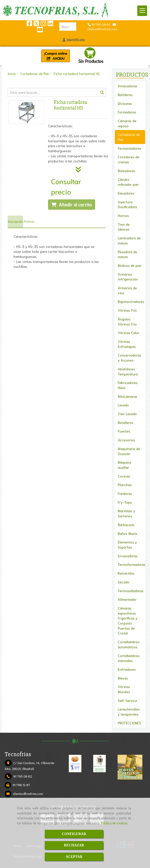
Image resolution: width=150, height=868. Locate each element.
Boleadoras (126, 171)
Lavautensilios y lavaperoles (129, 711)
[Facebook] (29, 24)
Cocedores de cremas (129, 159)
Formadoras (127, 112)
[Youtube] (40, 31)
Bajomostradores (131, 301)
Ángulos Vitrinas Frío (127, 321)
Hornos (123, 215)
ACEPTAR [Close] (74, 857)
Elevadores (126, 193)
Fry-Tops (125, 502)
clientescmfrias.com (28, 793)
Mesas (123, 678)
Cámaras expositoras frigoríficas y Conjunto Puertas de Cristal (128, 621)
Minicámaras (128, 396)
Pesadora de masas (127, 254)
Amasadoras (128, 86)
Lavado (123, 405)
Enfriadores (127, 669)
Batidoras (125, 95)
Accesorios (126, 440)
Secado (124, 582)
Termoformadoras (132, 564)
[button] (74, 40)
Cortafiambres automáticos (129, 644)
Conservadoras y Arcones (129, 357)
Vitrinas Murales (124, 689)
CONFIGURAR (74, 834)
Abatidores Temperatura (128, 371)
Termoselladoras (131, 591)
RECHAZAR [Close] (74, 845)
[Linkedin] (50, 24)
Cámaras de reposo (127, 123)
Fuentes (124, 431)
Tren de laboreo (124, 227)
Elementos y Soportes (127, 544)
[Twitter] (36, 24)
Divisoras (125, 103)
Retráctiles (126, 573)
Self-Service (127, 700)
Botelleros (126, 422)
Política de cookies (114, 823)
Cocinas (124, 476)
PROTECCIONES (129, 723)
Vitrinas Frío (127, 310)
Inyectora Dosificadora (127, 204)
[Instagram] (43, 24)
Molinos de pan (130, 265)
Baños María (127, 533)
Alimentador (127, 599)
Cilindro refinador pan (128, 182)
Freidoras (125, 493)
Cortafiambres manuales (129, 658)
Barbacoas (126, 525)
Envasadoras (128, 556)
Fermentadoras (129, 148)
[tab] (15, 222)
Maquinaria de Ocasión (129, 451)
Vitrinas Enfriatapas (127, 344)
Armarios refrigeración (128, 277)
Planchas (125, 485)
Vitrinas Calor (129, 333)
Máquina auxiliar (124, 465)
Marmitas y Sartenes (126, 513)
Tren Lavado (127, 414)
